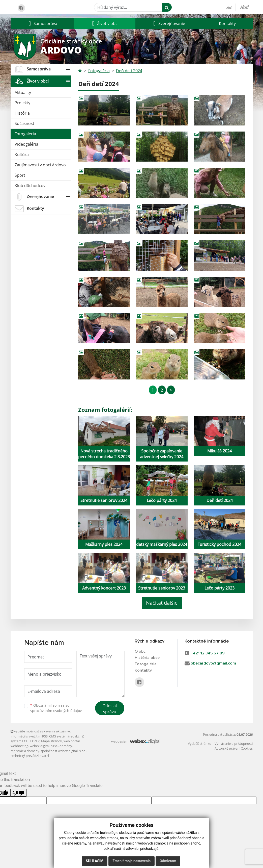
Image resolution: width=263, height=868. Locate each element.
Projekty (22, 103)
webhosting (19, 746)
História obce (147, 658)
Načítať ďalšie (162, 603)
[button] (42, 23)
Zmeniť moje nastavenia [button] (131, 861)
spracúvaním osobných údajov (56, 711)
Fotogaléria (25, 134)
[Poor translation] (18, 793)
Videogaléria (26, 144)
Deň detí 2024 (129, 71)
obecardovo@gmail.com (213, 663)
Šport (20, 175)
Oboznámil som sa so (56, 708)
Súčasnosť (24, 123)
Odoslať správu (110, 709)
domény (66, 746)
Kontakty (227, 23)
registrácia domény (25, 751)
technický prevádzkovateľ (30, 756)
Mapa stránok (52, 741)
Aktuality (23, 92)
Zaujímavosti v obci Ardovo (40, 165)
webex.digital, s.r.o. (44, 746)
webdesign (119, 741)
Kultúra (22, 155)
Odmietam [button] (168, 861)
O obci (141, 651)
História (22, 113)
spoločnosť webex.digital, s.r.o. (63, 751)
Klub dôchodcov (30, 186)
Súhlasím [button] (95, 861)
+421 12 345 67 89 (208, 653)
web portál (72, 741)
